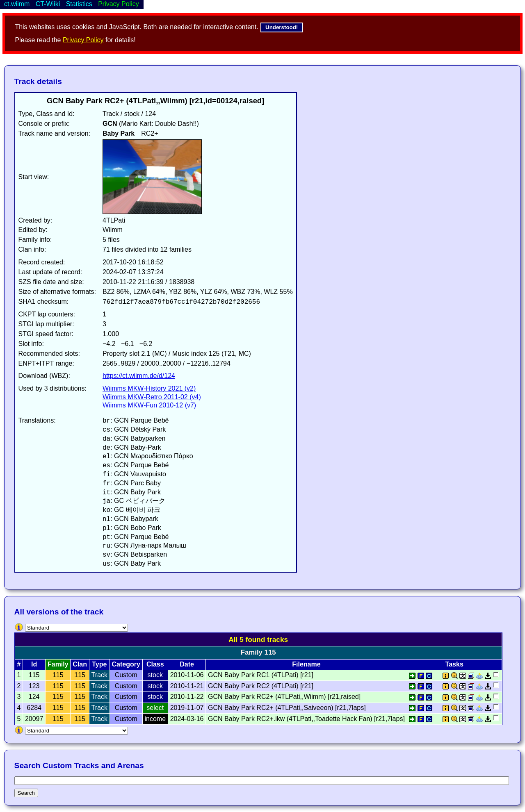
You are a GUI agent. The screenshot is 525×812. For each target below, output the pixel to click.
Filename (306, 664)
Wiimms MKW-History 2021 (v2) (149, 388)
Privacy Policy (83, 40)
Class (155, 664)
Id (34, 664)
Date (187, 664)
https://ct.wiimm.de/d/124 (139, 376)
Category (126, 664)
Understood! (282, 27)
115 (58, 675)
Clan (80, 664)
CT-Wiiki (48, 4)
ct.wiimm (17, 4)
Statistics (79, 4)
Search (26, 793)
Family (58, 664)
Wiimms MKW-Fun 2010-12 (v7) (149, 405)
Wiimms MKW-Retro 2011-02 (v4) (152, 397)
